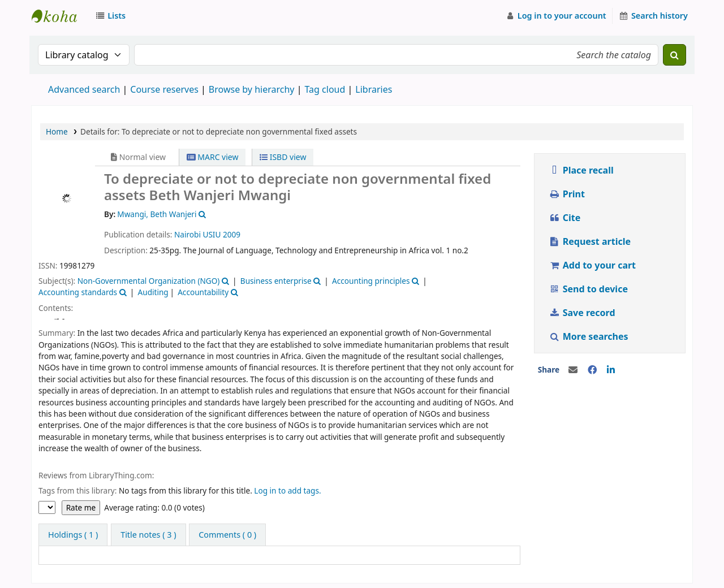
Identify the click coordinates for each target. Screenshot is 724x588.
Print (567, 194)
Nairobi (188, 234)
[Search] (675, 55)
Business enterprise (276, 281)
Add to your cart (592, 265)
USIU (212, 234)
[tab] (148, 535)
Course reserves (164, 89)
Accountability (203, 292)
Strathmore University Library (60, 16)
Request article (590, 241)
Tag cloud (325, 89)
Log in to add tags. (287, 490)
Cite (564, 218)
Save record (583, 313)
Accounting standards (78, 292)
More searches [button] (590, 336)
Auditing (153, 292)
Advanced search (84, 89)
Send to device (588, 289)
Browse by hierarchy (252, 89)
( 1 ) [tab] (73, 535)
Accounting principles (371, 281)
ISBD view (283, 157)
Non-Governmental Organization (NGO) (149, 281)
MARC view (213, 157)
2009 (232, 234)
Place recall (581, 170)
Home (57, 131)
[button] (113, 16)
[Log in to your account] (556, 16)
